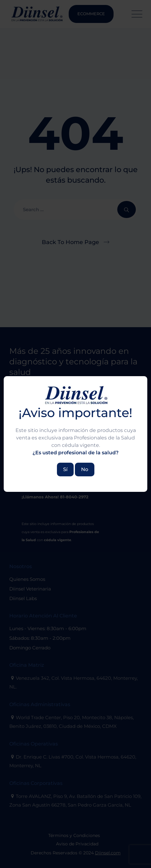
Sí (65, 469)
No (85, 469)
